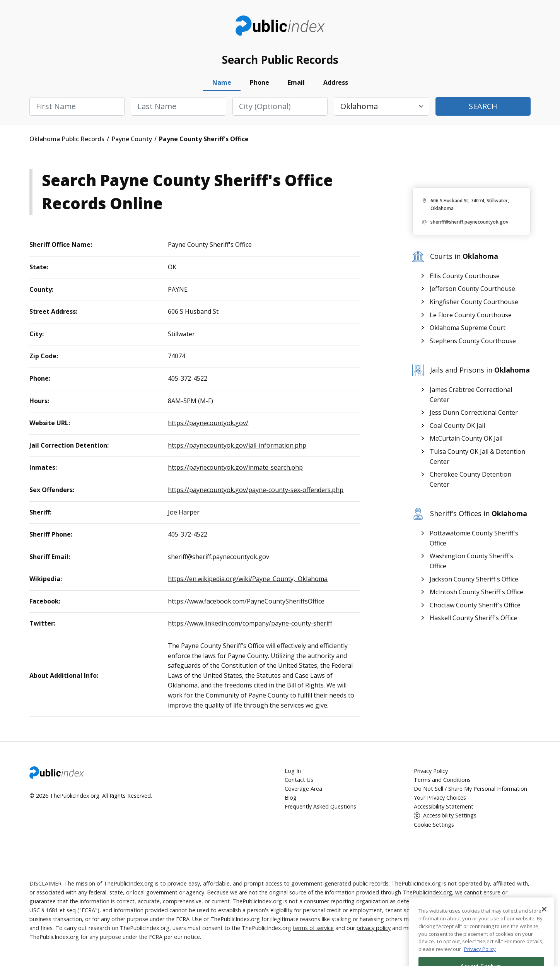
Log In (293, 771)
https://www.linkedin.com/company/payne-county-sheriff (250, 623)
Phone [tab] (260, 82)
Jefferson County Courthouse (472, 289)
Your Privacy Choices (440, 798)
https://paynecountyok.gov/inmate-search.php (235, 467)
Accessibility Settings (450, 815)
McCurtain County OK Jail (466, 438)
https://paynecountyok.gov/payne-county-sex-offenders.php (256, 490)
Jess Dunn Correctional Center (474, 412)
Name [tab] (222, 82)
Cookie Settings (434, 825)
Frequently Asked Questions (320, 806)
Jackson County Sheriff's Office (474, 579)
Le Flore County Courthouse (471, 315)
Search (483, 106)
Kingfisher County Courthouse (474, 302)
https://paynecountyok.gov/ (208, 423)
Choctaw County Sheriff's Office (475, 605)
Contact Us (299, 780)
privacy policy (374, 928)
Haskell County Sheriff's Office (473, 618)
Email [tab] (296, 82)
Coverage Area (303, 789)
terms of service (313, 928)
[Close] (544, 931)
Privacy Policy (431, 771)
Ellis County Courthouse (465, 276)
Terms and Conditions (442, 780)
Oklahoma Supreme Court (468, 328)
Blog (291, 798)
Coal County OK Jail (457, 426)
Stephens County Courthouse (473, 341)
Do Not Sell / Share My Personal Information (470, 789)
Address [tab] (336, 82)
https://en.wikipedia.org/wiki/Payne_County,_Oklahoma (248, 579)
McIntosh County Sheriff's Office (476, 592)
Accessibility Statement (444, 806)
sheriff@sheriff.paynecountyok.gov (469, 222)
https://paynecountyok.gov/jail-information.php (237, 445)
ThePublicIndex (280, 26)
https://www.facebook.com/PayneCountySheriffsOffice (246, 601)
